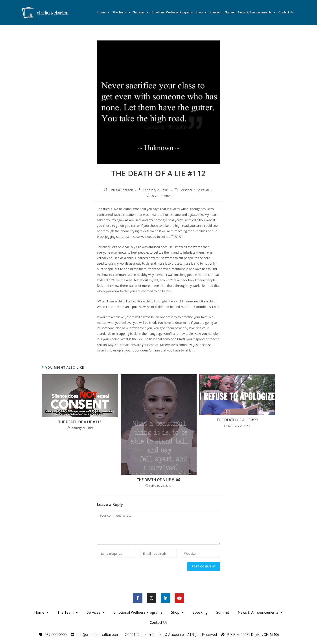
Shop (201, 12)
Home (103, 12)
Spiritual (203, 190)
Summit (230, 12)
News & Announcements (257, 12)
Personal (186, 190)
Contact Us (286, 12)
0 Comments (161, 196)
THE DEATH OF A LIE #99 (237, 420)
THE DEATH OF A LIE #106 (158, 480)
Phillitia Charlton (121, 190)
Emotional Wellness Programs (172, 12)
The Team (121, 12)
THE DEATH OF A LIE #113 (80, 422)
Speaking (216, 12)
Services (141, 12)
